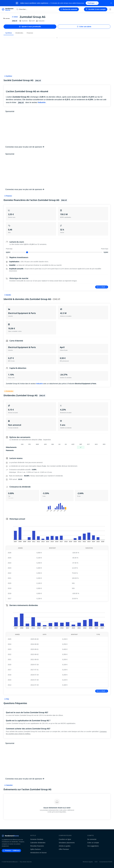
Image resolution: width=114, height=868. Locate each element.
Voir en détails (102, 287)
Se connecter (92, 839)
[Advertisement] (57, 55)
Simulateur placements (67, 843)
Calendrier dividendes (38, 843)
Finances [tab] (30, 33)
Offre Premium (64, 849)
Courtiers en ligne (65, 839)
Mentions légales (88, 862)
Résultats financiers (37, 846)
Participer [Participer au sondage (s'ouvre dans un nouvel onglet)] (92, 3)
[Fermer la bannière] (111, 3)
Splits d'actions (35, 849)
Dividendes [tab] (19, 33)
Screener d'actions (37, 839)
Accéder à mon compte (96, 9)
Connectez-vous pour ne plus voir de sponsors (25, 147)
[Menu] (110, 9)
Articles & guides (65, 846)
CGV (96, 862)
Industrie (40, 21)
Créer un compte (93, 843)
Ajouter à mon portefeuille (30, 27)
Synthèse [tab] (9, 33)
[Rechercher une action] (36, 9)
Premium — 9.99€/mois (11, 851)
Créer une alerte (84, 27)
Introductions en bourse (38, 853)
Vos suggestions (93, 846)
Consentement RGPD (106, 862)
